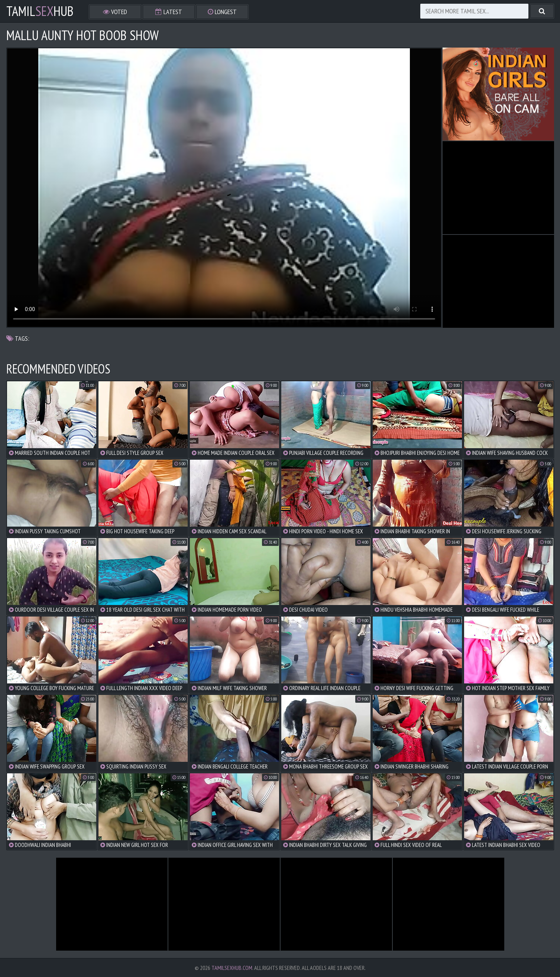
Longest (222, 12)
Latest (169, 12)
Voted (115, 12)
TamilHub (40, 11)
